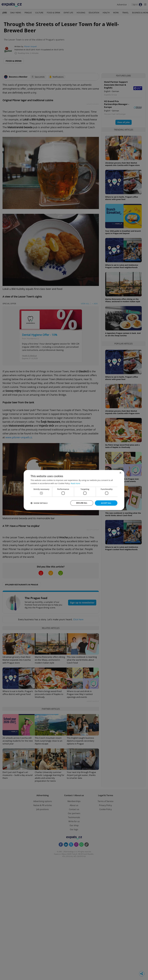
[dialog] (74, 490)
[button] (39, 503)
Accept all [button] (106, 503)
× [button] (120, 473)
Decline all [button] (82, 503)
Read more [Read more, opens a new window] (76, 483)
